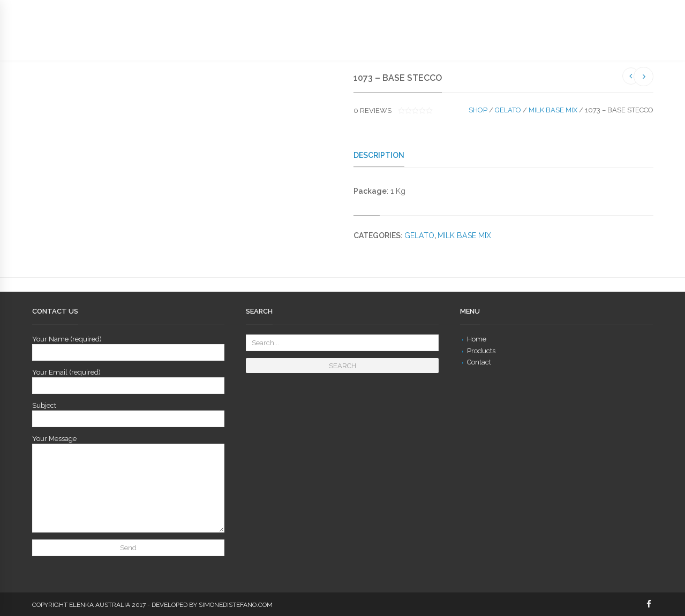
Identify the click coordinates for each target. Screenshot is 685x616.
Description (379, 155)
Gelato (508, 110)
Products (481, 351)
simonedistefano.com (236, 605)
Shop (478, 110)
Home (477, 339)
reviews (372, 111)
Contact (479, 362)
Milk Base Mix (553, 110)
